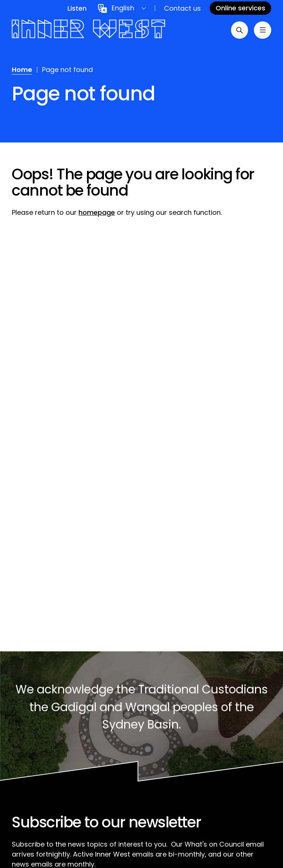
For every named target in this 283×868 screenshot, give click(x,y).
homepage (97, 212)
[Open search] (239, 30)
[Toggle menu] (262, 30)
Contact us (182, 8)
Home (22, 70)
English (123, 8)
